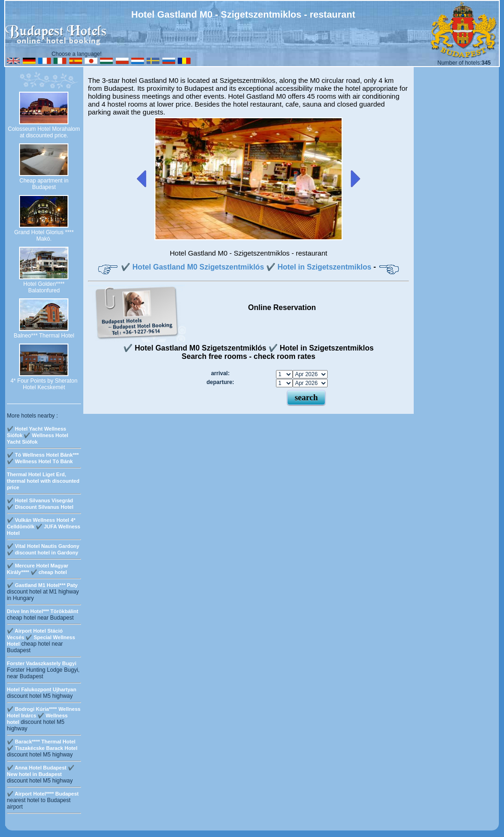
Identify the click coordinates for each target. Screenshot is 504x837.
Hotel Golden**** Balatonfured (44, 287)
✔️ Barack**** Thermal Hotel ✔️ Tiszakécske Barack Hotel (42, 745)
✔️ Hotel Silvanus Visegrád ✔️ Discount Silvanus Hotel (40, 504)
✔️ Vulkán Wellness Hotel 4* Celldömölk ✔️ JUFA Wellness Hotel (44, 526)
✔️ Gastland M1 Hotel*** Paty (42, 585)
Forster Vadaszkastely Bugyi (42, 663)
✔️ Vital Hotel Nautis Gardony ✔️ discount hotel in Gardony (43, 549)
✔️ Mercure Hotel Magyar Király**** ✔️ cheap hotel (38, 569)
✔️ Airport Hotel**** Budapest (43, 794)
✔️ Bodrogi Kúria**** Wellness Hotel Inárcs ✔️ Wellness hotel (44, 715)
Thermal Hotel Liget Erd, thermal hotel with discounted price (43, 481)
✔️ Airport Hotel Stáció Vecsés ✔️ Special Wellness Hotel (41, 637)
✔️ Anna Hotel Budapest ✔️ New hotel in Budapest (41, 771)
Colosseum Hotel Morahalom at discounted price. (44, 132)
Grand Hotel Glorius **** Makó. (44, 236)
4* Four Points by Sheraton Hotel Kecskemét (44, 384)
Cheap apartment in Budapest (44, 184)
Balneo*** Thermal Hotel (44, 336)
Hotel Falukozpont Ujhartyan (42, 689)
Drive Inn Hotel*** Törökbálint (43, 611)
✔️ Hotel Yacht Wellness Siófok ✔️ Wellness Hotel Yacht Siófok (38, 435)
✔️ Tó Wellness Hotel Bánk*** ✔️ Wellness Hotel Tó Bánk (43, 458)
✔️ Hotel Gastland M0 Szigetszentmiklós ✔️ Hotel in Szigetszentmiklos (246, 267)
